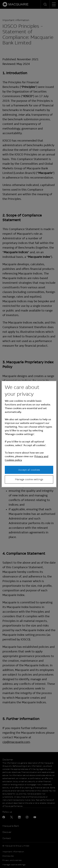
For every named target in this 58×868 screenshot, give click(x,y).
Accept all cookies (29, 470)
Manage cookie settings (29, 479)
